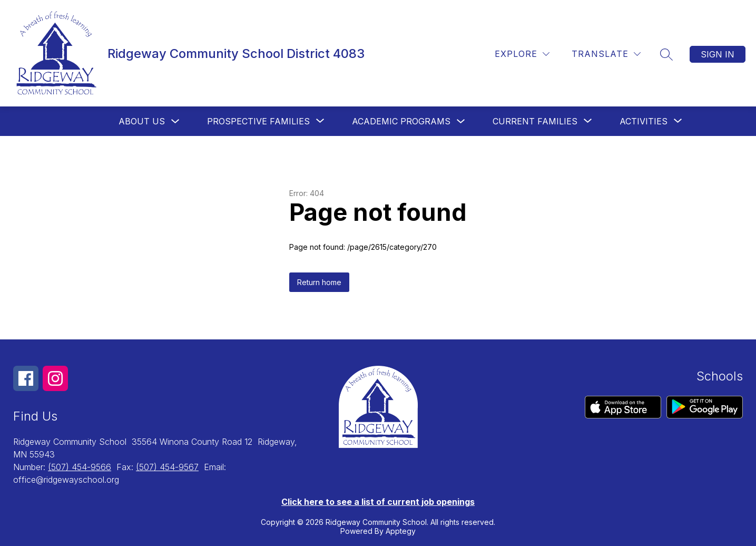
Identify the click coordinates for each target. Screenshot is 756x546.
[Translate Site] (606, 54)
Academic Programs (401, 121)
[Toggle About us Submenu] (175, 121)
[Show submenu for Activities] (644, 121)
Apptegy (401, 531)
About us (142, 121)
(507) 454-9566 (80, 467)
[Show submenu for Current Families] (535, 121)
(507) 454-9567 (167, 467)
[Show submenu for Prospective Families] (258, 121)
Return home (319, 282)
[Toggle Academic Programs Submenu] (461, 121)
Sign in (718, 54)
